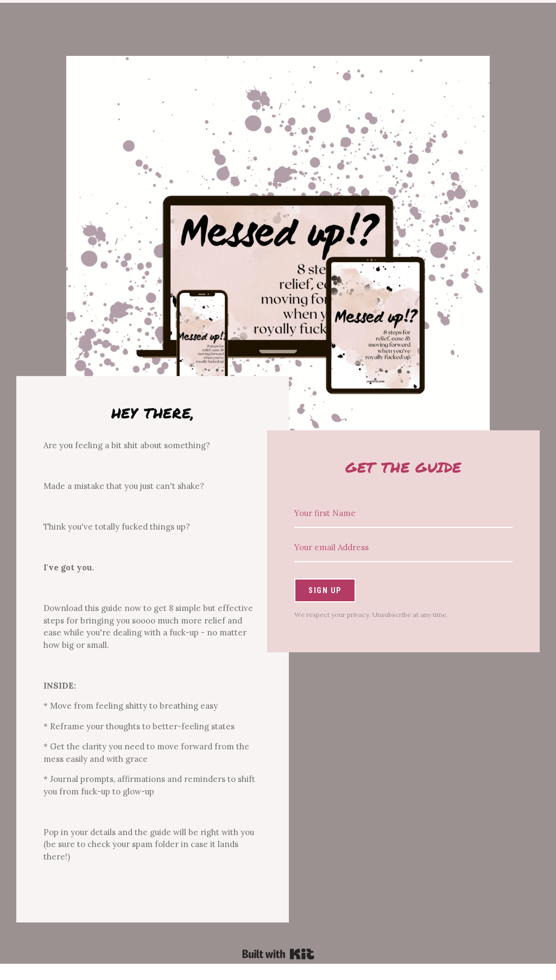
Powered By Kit (278, 954)
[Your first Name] (403, 514)
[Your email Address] (403, 548)
